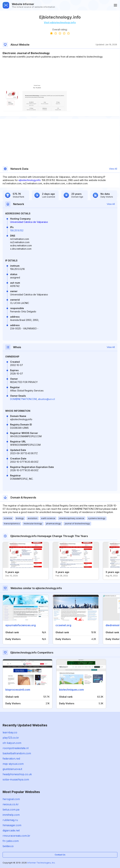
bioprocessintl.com (18, 690)
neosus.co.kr (11, 804)
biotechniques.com (71, 690)
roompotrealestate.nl (16, 748)
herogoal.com (11, 799)
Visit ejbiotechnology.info (60, 22)
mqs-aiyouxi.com (13, 764)
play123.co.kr (11, 738)
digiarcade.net (11, 830)
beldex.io (8, 846)
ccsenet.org (63, 625)
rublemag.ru (10, 820)
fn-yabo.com (11, 841)
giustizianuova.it (12, 769)
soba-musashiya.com (16, 779)
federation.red (11, 759)
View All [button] (113, 169)
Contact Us (60, 855)
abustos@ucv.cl (46, 399)
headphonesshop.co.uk (17, 774)
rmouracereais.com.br (16, 836)
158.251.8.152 (17, 230)
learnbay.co (10, 732)
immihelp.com (11, 815)
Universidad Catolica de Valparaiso (29, 222)
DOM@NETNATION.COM (23, 399)
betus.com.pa (11, 810)
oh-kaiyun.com (12, 743)
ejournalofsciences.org (21, 625)
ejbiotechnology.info (30, 180)
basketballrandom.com (17, 753)
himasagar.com (12, 825)
